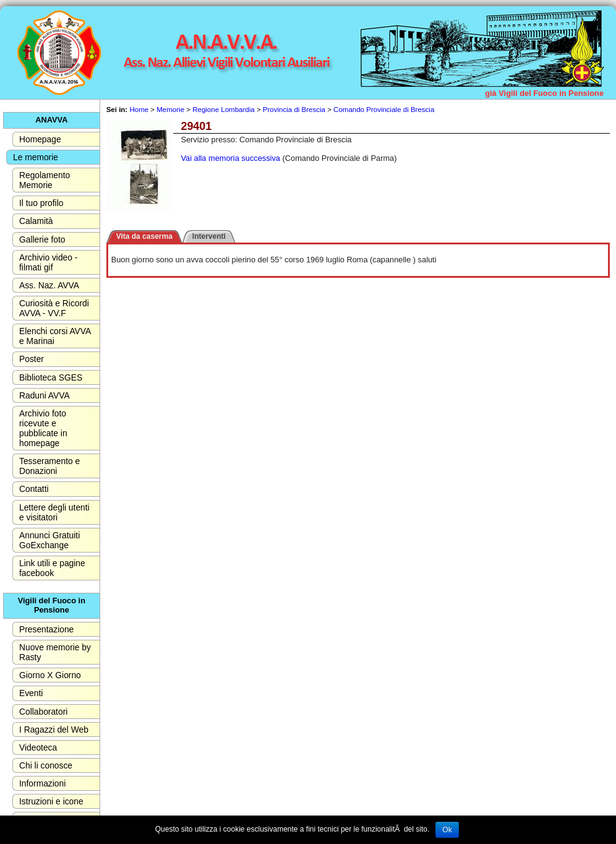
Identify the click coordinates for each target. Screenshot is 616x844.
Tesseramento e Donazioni (49, 466)
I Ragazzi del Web (54, 730)
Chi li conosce (46, 765)
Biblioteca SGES (51, 377)
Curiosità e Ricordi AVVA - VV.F (54, 308)
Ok (447, 830)
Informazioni (42, 783)
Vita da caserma (144, 236)
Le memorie (36, 157)
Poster (32, 359)
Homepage (40, 139)
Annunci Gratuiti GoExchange (49, 540)
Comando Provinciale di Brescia (384, 110)
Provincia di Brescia (294, 110)
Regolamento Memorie (45, 180)
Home (139, 110)
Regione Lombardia (224, 110)
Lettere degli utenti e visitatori (54, 512)
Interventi (209, 236)
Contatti (34, 489)
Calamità (36, 221)
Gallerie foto (42, 239)
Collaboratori (43, 712)
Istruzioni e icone (51, 801)
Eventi (31, 693)
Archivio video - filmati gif (48, 262)
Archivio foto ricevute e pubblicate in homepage (43, 428)
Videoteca (38, 747)
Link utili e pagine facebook (52, 568)
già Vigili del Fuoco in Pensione (544, 93)
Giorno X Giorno (50, 675)
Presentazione (46, 629)
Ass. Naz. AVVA (49, 285)
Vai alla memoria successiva (230, 158)
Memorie (170, 110)
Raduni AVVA (45, 395)
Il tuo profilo (41, 203)
